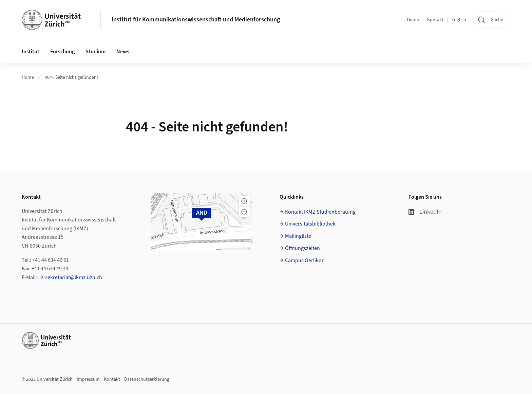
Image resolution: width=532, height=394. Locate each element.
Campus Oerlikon (305, 261)
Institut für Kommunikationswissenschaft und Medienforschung (196, 20)
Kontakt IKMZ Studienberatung (320, 212)
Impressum (88, 379)
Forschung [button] (62, 52)
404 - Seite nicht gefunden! (71, 77)
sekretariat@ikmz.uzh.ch (74, 277)
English (459, 20)
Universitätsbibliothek (310, 224)
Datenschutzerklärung (147, 379)
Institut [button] (31, 52)
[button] (244, 201)
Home (413, 20)
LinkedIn (425, 212)
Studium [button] (96, 52)
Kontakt (435, 20)
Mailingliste (298, 236)
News (123, 52)
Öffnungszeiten (302, 248)
